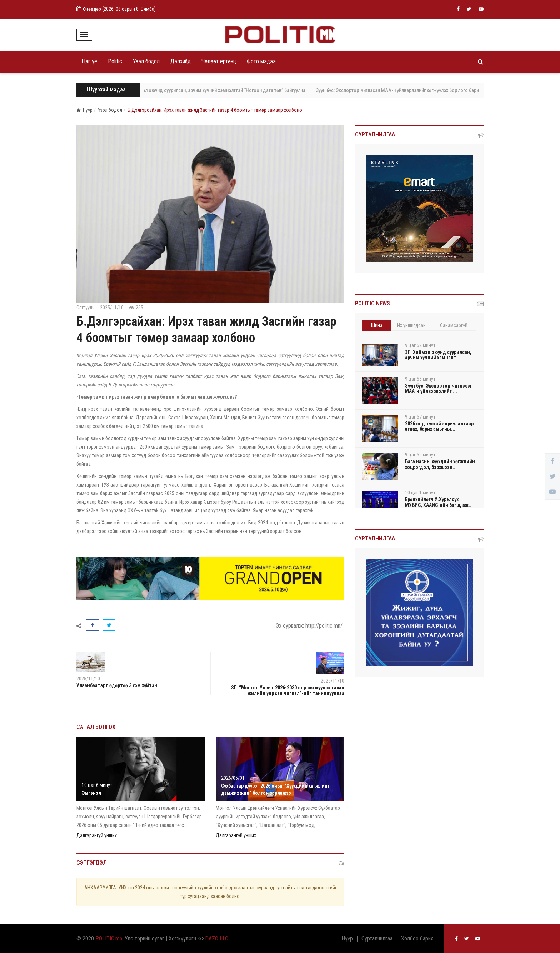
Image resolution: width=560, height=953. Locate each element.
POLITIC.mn (109, 939)
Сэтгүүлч (86, 308)
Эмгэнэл (91, 793)
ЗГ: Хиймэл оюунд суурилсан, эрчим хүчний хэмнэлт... (438, 355)
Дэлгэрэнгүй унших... (98, 835)
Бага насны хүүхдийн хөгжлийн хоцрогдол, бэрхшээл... (440, 464)
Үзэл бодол (146, 61)
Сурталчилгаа (377, 939)
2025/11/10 (112, 308)
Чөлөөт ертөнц (219, 61)
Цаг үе (89, 61)
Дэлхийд (181, 61)
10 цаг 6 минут (97, 785)
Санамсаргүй (454, 325)
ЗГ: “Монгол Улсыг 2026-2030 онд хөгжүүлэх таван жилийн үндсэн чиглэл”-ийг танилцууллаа (288, 690)
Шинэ (377, 325)
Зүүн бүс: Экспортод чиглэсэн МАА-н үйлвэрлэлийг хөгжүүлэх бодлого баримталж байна (418, 90)
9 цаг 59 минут (420, 455)
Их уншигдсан (411, 325)
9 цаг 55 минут (420, 379)
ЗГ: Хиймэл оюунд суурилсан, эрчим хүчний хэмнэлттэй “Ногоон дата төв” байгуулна (221, 90)
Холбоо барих (417, 939)
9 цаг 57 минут (420, 417)
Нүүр (84, 110)
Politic (115, 61)
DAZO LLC (217, 939)
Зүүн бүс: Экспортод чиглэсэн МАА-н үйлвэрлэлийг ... (439, 388)
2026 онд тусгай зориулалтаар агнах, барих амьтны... (439, 426)
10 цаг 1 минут (420, 493)
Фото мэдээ (261, 61)
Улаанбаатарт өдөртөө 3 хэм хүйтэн (117, 685)
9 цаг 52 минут (420, 345)
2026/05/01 (233, 778)
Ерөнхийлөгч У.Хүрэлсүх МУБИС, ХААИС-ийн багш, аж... (439, 502)
